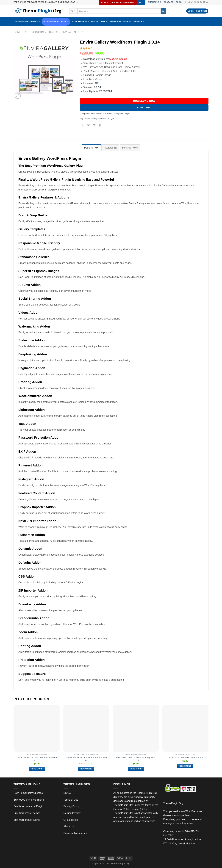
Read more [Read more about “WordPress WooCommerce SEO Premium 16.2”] (86, 769)
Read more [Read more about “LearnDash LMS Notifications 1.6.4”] (185, 766)
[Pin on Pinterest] (100, 125)
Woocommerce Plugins (116, 22)
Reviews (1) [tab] (110, 148)
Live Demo (144, 107)
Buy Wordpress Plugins (27, 820)
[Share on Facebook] (83, 125)
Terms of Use (71, 800)
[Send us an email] (195, 2)
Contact (168, 2)
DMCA (67, 793)
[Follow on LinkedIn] (204, 2)
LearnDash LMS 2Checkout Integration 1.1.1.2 (136, 759)
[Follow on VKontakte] (207, 2)
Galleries (109, 114)
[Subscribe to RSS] (201, 2)
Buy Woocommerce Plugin (28, 806)
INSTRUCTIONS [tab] (130, 148)
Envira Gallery (72, 32)
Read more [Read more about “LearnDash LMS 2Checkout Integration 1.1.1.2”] (136, 769)
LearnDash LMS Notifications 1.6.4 (185, 758)
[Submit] (163, 11)
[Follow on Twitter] (192, 2)
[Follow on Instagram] (189, 2)
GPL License (71, 820)
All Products (34, 32)
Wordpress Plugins (122, 114)
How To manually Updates (28, 793)
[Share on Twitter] (89, 125)
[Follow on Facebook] (186, 2)
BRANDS (139, 22)
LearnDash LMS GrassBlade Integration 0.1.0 (37, 759)
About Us (69, 826)
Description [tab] (91, 148)
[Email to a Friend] (94, 125)
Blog (179, 2)
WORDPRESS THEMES (28, 22)
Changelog (154, 2)
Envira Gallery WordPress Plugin (99, 118)
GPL (98, 83)
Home (17, 32)
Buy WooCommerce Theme (29, 800)
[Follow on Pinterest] (198, 2)
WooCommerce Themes (85, 22)
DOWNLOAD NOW (144, 101)
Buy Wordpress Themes (27, 813)
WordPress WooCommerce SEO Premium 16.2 (86, 759)
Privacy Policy (71, 806)
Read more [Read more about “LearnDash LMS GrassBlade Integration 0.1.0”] (37, 769)
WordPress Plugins (56, 22)
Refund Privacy (72, 813)
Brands (53, 32)
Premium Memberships (76, 833)
